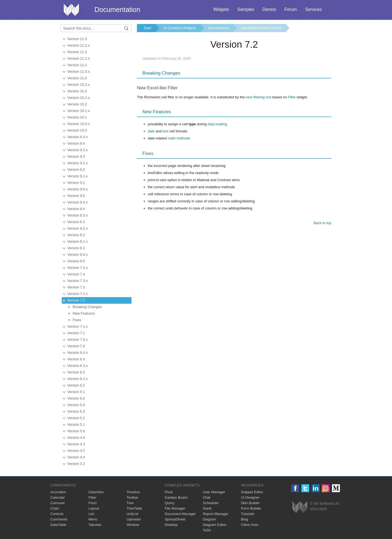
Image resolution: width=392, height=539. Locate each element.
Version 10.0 (77, 130)
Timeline (133, 492)
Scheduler (211, 503)
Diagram (209, 519)
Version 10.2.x (78, 98)
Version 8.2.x (77, 228)
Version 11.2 (77, 52)
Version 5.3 (76, 411)
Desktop (171, 525)
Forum (290, 9)
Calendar (58, 497)
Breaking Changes (87, 307)
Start (147, 28)
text (165, 131)
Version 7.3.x (77, 281)
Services (313, 9)
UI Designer (250, 497)
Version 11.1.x (78, 58)
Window (133, 525)
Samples (246, 9)
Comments (59, 519)
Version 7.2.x (77, 294)
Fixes (77, 320)
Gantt (207, 508)
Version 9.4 (76, 143)
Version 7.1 (76, 333)
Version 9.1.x (77, 176)
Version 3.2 (76, 464)
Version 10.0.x (78, 124)
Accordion (58, 492)
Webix (300, 507)
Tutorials (248, 514)
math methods (179, 138)
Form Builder (251, 508)
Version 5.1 (76, 424)
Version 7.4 (76, 274)
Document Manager (180, 514)
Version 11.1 (77, 65)
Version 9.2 (76, 170)
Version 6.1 (76, 392)
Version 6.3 (76, 372)
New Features (84, 313)
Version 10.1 (77, 117)
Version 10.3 (77, 91)
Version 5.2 (76, 418)
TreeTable (134, 508)
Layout (94, 508)
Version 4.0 (76, 457)
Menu (93, 519)
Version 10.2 (77, 104)
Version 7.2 (76, 300)
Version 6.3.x (77, 366)
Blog (244, 519)
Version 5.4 (76, 405)
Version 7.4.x (77, 268)
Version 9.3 (76, 156)
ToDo (207, 530)
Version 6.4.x (77, 353)
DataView (96, 492)
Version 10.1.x (78, 111)
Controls (57, 514)
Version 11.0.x (78, 71)
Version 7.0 (76, 346)
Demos (269, 9)
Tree (130, 503)
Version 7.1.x (77, 326)
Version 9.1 (76, 183)
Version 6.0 (76, 398)
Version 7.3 (76, 287)
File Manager (175, 508)
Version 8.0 (76, 261)
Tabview (95, 525)
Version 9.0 (76, 196)
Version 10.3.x (78, 85)
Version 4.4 (76, 438)
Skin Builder (250, 503)
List (91, 514)
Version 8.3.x (77, 215)
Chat (206, 497)
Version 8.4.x (77, 202)
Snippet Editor (252, 492)
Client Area (250, 525)
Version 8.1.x (77, 241)
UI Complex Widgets (179, 28)
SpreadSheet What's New (261, 28)
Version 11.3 (77, 39)
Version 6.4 (76, 359)
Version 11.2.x (78, 45)
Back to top (322, 223)
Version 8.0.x (77, 255)
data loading (217, 124)
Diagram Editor (215, 525)
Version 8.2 (76, 235)
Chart (55, 508)
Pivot (169, 492)
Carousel (57, 503)
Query (169, 503)
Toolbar (132, 497)
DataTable (58, 525)
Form (93, 503)
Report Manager (216, 514)
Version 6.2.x (77, 379)
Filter (292, 97)
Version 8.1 (76, 248)
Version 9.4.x (77, 137)
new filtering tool (259, 97)
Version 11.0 (77, 78)
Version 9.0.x (77, 189)
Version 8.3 (76, 222)
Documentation (117, 10)
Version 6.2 (76, 385)
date (151, 131)
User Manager (214, 492)
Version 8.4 (76, 209)
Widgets (221, 9)
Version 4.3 (76, 444)
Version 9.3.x (77, 150)
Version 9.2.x (77, 163)
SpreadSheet (218, 28)
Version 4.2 (76, 451)
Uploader (134, 519)
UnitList (132, 514)
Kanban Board (176, 497)
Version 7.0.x (77, 339)
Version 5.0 (76, 431)
